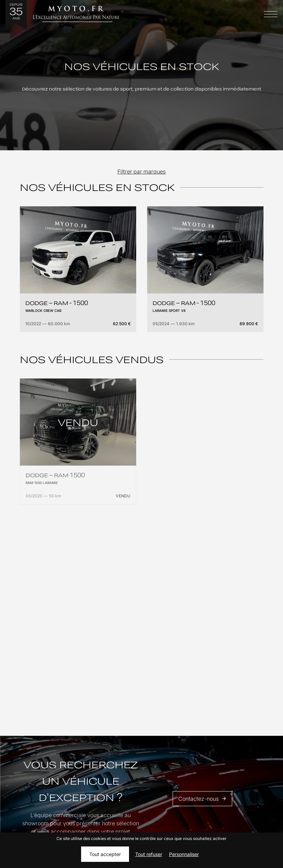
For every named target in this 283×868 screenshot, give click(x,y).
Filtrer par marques (141, 171)
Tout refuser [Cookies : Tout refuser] (149, 854)
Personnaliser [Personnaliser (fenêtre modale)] (184, 854)
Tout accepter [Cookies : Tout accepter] (105, 854)
